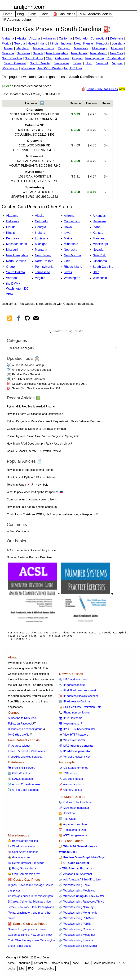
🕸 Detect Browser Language (26, 864)
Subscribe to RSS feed (22, 719)
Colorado (81, 38)
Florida (6, 43)
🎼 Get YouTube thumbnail (76, 804)
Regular (76, 103)
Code (44, 14)
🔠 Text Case (67, 820)
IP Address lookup (17, 19)
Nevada (38, 53)
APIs (122, 964)
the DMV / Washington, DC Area (60, 68)
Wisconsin (28, 68)
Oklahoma (62, 58)
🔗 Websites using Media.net (77, 936)
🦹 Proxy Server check (22, 870)
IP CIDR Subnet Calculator (29, 380)
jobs (22, 970)
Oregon (77, 58)
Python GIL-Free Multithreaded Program (32, 408)
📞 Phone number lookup (75, 714)
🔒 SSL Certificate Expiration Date (80, 708)
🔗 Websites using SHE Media (78, 947)
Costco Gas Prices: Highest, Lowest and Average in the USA (49, 385)
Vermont (102, 63)
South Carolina (15, 63)
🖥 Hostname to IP (71, 725)
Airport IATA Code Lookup (28, 366)
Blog (20, 14)
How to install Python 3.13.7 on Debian (31, 479)
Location (31, 103)
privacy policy (46, 970)
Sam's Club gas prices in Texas (27, 931)
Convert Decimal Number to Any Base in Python (36, 430)
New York (117, 53)
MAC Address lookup (96, 14)
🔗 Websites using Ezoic (74, 886)
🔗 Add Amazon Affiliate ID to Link (80, 881)
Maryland (23, 48)
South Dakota (40, 63)
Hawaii (32, 43)
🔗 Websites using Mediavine (77, 892)
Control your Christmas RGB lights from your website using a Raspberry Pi (53, 516)
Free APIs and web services (25, 758)
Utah (89, 63)
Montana (8, 53)
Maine (8, 48)
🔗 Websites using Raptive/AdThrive (82, 903)
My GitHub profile (19, 736)
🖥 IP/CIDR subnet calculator (77, 730)
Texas (77, 63)
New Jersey (79, 53)
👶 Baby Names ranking (23, 842)
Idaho (43, 43)
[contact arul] (36, 319)
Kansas (89, 43)
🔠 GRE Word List (19, 775)
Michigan (64, 48)
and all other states (20, 947)
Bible (32, 14)
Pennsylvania (94, 58)
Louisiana (118, 43)
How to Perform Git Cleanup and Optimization (35, 415)
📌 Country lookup (70, 791)
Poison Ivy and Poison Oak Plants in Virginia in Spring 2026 (44, 438)
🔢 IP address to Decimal (75, 703)
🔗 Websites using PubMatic (77, 920)
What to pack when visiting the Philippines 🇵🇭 (35, 493)
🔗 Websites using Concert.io (77, 931)
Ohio (49, 58)
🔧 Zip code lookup (71, 780)
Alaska (22, 38)
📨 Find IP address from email (78, 692)
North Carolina (12, 58)
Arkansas (49, 38)
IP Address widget (19, 747)
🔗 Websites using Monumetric (78, 914)
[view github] (27, 319)
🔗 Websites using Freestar (76, 942)
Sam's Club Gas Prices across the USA (36, 390)
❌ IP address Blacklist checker (78, 697)
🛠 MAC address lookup (74, 681)
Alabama (8, 38)
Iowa (77, 43)
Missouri (117, 48)
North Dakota (34, 58)
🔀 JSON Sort (68, 815)
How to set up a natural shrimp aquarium (32, 508)
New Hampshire (57, 53)
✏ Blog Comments (18, 533)
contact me (41, 964)
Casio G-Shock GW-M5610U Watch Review (34, 452)
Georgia (19, 43)
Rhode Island (116, 58)
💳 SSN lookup (68, 775)
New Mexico (99, 53)
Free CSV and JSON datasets (26, 753)
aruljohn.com (30, 7)
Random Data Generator (27, 376)
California (65, 38)
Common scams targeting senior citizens (32, 501)
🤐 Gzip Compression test (24, 875)
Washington (10, 68)
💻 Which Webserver (72, 742)
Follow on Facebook (20, 725)
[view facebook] (18, 319)
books (12, 970)
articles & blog (60, 964)
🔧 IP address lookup (72, 686)
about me (24, 964)
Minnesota (81, 48)
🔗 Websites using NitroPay (76, 908)
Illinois (54, 43)
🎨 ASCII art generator (73, 837)
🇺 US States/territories (74, 769)
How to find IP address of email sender (31, 471)
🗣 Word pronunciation (22, 848)
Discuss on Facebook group (25, 730)
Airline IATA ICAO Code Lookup (32, 371)
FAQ (31, 970)
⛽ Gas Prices (64, 14)
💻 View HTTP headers (74, 736)
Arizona (35, 38)
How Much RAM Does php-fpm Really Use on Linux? (39, 445)
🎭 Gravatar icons (19, 859)
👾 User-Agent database (23, 853)
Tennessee (61, 63)
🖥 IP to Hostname (71, 719)
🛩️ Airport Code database (24, 786)
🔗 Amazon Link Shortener (76, 875)
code (76, 964)
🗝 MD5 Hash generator (74, 809)
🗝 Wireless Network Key (75, 758)
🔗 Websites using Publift (75, 925)
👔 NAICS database (20, 780)
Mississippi (100, 48)
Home (8, 14)
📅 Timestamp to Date (73, 831)
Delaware (117, 38)
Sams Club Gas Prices (102, 89)
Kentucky (103, 43)
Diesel (106, 103)
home (11, 964)
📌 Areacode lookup (72, 786)
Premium (92, 103)
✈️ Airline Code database (24, 791)
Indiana (66, 43)
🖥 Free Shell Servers (22, 769)
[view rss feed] (10, 319)
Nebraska (23, 53)
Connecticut (99, 38)
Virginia (117, 63)
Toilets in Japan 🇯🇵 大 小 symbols (28, 486)
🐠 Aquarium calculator (73, 826)
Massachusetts (43, 48)
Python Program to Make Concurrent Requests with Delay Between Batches (54, 423)
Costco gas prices (104, 964)
